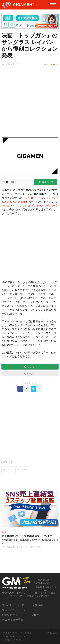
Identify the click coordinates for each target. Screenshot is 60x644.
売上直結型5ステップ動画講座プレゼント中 (27, 536)
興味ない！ (30, 374)
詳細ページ (46, 182)
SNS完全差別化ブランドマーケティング (23, 547)
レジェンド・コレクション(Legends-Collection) (29, 206)
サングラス (23, 470)
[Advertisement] (30, 104)
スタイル (8, 470)
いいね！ (30, 367)
